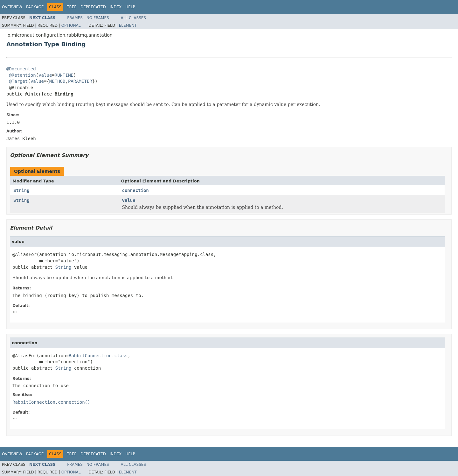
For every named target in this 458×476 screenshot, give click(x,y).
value (45, 75)
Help (130, 7)
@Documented (21, 69)
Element (128, 25)
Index (116, 7)
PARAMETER (80, 81)
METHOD (57, 81)
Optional (71, 25)
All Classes (133, 18)
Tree (72, 7)
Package (35, 7)
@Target (18, 81)
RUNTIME (64, 75)
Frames (75, 18)
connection (135, 190)
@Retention (22, 75)
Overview (12, 7)
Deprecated (93, 7)
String (21, 190)
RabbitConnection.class (98, 356)
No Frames (98, 18)
